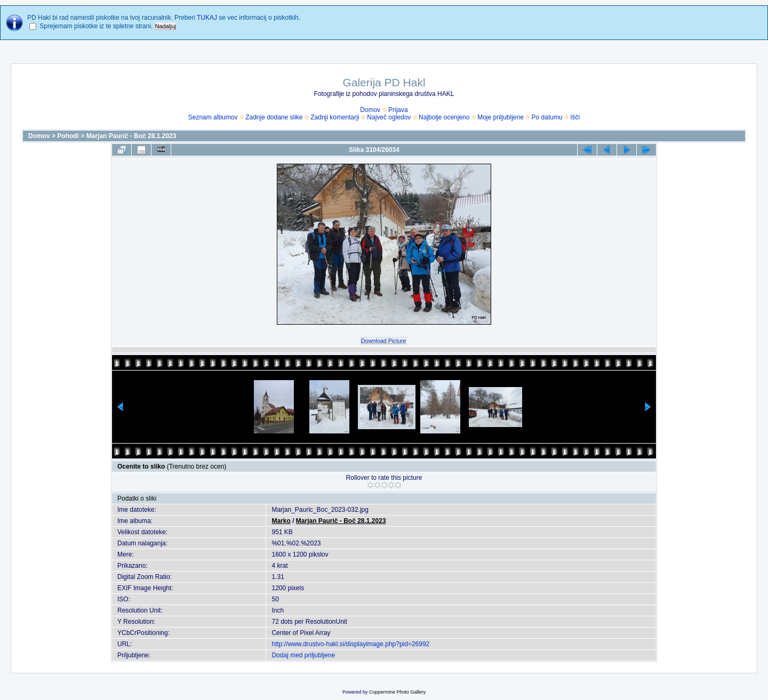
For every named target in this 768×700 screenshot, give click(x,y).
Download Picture (384, 341)
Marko (281, 521)
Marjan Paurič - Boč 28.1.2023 (131, 136)
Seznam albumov (213, 117)
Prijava (398, 110)
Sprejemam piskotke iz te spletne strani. (96, 26)
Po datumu (547, 117)
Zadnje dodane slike (274, 117)
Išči (575, 117)
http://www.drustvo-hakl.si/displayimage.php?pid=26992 (350, 644)
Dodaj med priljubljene (303, 655)
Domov (370, 110)
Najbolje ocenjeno (444, 117)
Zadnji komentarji (335, 117)
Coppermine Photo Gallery (397, 692)
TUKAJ (207, 18)
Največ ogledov (389, 117)
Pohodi (68, 136)
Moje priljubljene (501, 117)
